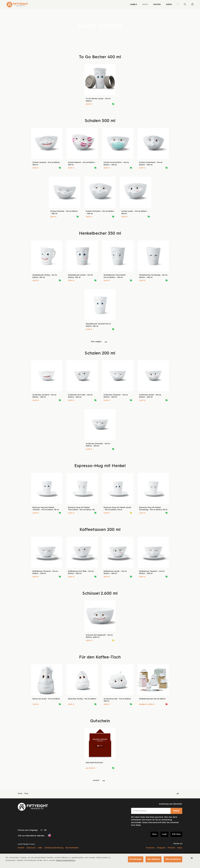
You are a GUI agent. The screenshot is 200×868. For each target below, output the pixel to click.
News (169, 5)
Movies (157, 5)
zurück (96, 780)
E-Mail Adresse (140, 811)
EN (45, 830)
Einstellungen (136, 859)
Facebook (150, 848)
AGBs (40, 848)
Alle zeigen (96, 342)
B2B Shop (176, 834)
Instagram (161, 848)
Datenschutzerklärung (54, 848)
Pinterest (171, 848)
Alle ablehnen (154, 859)
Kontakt (21, 848)
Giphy (180, 848)
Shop (145, 5)
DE (41, 830)
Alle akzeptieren (173, 859)
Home (20, 794)
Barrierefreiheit (72, 848)
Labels (133, 5)
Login (164, 834)
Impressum (31, 848)
